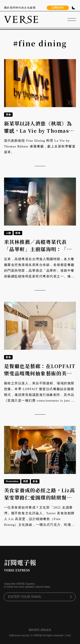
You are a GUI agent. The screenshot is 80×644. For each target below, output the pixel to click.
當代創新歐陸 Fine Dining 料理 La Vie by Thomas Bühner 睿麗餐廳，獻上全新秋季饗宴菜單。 (40, 146)
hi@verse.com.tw (19, 635)
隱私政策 (46, 630)
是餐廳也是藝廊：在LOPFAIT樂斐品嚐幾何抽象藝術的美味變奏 (40, 373)
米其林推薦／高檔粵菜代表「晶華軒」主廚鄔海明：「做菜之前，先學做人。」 (38, 249)
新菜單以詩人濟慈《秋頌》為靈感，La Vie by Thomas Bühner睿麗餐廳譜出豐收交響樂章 (38, 135)
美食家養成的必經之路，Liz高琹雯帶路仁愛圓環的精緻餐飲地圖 (40, 498)
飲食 (18, 233)
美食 (8, 115)
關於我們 (34, 630)
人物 (8, 233)
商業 (26, 481)
